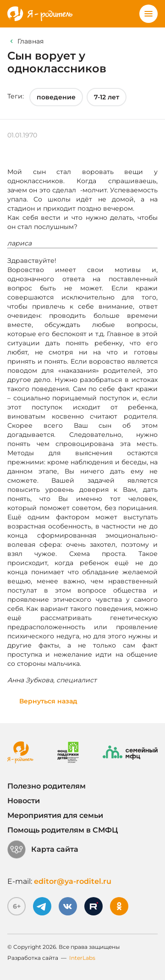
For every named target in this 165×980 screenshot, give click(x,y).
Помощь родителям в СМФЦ (63, 830)
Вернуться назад (48, 701)
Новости (24, 801)
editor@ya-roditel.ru (73, 881)
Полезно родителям (47, 786)
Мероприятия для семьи (55, 815)
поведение (56, 97)
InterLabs (82, 958)
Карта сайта (43, 849)
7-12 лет (107, 97)
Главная (30, 41)
